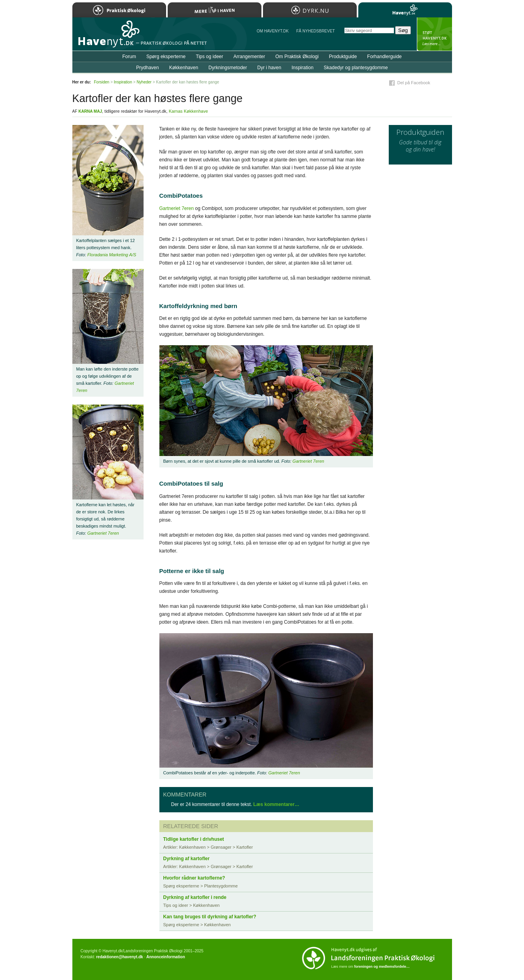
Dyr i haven (269, 68)
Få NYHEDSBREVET (315, 31)
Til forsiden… (107, 37)
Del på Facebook (414, 83)
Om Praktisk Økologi (297, 57)
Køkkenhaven (184, 68)
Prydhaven (147, 68)
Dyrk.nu (310, 10)
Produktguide (343, 57)
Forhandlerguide (384, 57)
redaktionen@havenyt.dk (120, 957)
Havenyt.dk (405, 10)
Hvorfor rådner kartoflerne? (194, 878)
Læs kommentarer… (276, 804)
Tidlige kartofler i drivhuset (194, 839)
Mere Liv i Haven (215, 10)
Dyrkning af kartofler (186, 859)
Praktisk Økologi (119, 10)
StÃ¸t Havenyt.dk (434, 34)
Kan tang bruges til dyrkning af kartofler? (210, 917)
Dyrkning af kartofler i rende (195, 897)
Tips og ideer (209, 57)
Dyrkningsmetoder (228, 68)
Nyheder (144, 82)
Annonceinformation (166, 957)
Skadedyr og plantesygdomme (356, 68)
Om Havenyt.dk (273, 31)
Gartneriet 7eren (177, 208)
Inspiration (302, 68)
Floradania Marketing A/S (112, 255)
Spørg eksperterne (166, 57)
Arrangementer (249, 57)
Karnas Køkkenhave (188, 111)
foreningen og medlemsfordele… (382, 967)
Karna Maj (90, 111)
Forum (129, 57)
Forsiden (102, 82)
